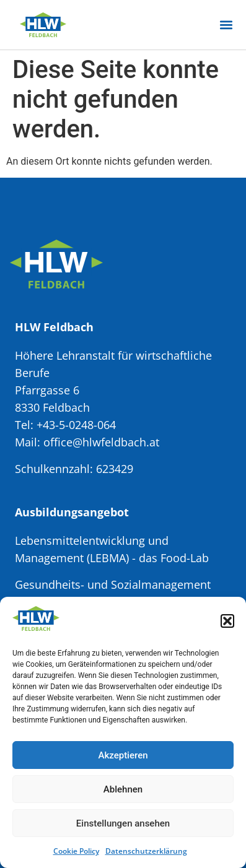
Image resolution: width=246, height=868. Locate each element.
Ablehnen (123, 789)
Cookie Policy (76, 851)
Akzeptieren (123, 755)
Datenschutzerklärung (146, 851)
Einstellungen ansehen (123, 823)
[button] (227, 621)
